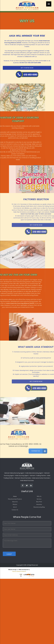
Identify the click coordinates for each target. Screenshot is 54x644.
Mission (15, 504)
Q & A (15, 507)
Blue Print (39, 502)
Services (39, 499)
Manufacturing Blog (39, 507)
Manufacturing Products (15, 499)
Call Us (28, 74)
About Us (15, 502)
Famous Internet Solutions (19, 571)
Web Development (24, 570)
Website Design (12, 570)
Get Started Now (28, 68)
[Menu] (49, 4)
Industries (39, 504)
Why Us (39, 496)
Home (15, 496)
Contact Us (15, 510)
